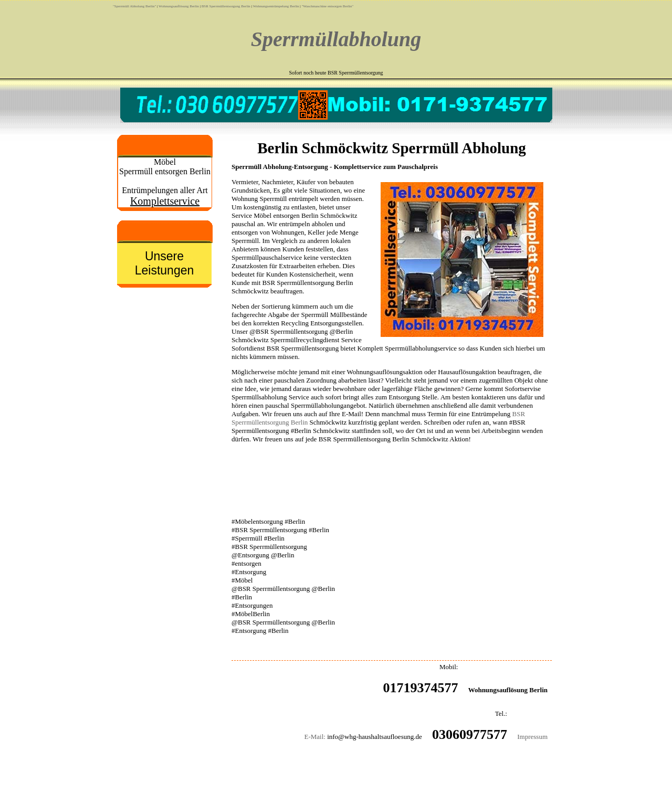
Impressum (532, 737)
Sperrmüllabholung (336, 39)
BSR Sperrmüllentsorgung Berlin (226, 6)
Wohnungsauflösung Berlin (179, 6)
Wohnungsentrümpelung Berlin (276, 6)
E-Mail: (314, 737)
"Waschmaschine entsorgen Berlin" (327, 6)
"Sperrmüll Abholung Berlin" (134, 6)
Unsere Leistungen (165, 263)
